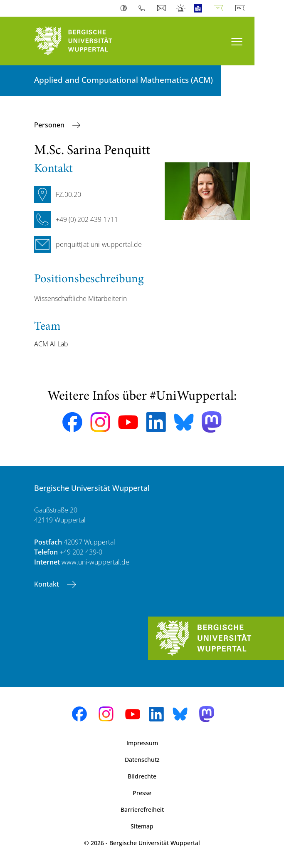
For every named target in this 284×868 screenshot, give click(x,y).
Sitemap (142, 826)
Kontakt (47, 584)
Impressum (142, 743)
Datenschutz (142, 760)
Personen (50, 125)
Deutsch (220, 8)
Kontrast (125, 8)
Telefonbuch (144, 8)
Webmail (162, 8)
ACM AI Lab (51, 344)
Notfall (181, 8)
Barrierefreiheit (142, 810)
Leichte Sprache (200, 8)
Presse (142, 793)
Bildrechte (142, 776)
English (242, 8)
